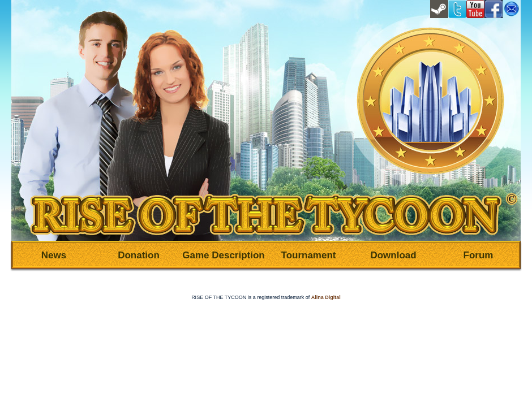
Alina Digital (326, 297)
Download (393, 255)
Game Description (224, 255)
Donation (139, 255)
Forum (479, 255)
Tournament (309, 255)
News (54, 255)
